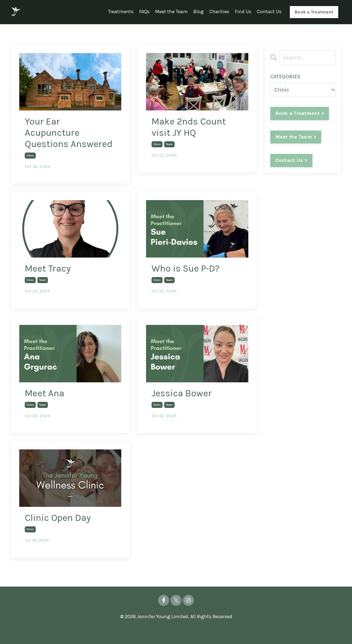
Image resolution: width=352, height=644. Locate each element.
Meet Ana (46, 407)
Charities (219, 12)
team (169, 145)
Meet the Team (171, 12)
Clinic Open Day (61, 533)
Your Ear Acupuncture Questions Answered (54, 139)
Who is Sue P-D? (188, 282)
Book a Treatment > (300, 113)
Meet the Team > (296, 137)
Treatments (121, 12)
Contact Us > (291, 161)
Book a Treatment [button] (314, 12)
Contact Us (269, 12)
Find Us (243, 12)
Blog (199, 12)
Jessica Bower (183, 407)
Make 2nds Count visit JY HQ (192, 127)
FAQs (144, 12)
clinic (30, 169)
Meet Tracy (49, 282)
